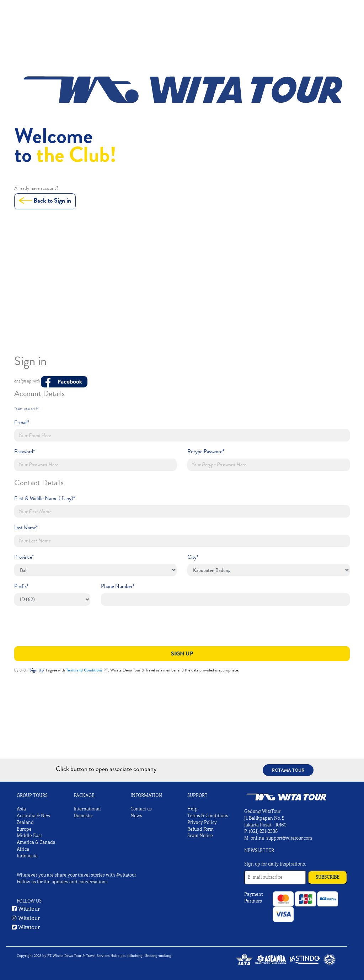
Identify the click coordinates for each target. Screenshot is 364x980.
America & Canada (36, 842)
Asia (21, 809)
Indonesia (27, 856)
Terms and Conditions (84, 670)
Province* (24, 557)
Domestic (83, 816)
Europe (24, 829)
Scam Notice (200, 836)
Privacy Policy (202, 823)
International (87, 809)
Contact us (141, 809)
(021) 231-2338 (263, 831)
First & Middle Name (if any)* (45, 498)
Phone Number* (118, 586)
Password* (25, 451)
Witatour (26, 909)
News (136, 816)
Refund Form (200, 829)
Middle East (29, 836)
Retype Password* (206, 451)
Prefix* (21, 586)
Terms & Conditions (208, 816)
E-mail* (22, 422)
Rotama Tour (288, 770)
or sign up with (51, 382)
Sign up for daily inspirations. (275, 864)
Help (192, 809)
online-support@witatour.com (281, 838)
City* (193, 557)
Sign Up (182, 654)
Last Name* (26, 528)
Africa (23, 849)
